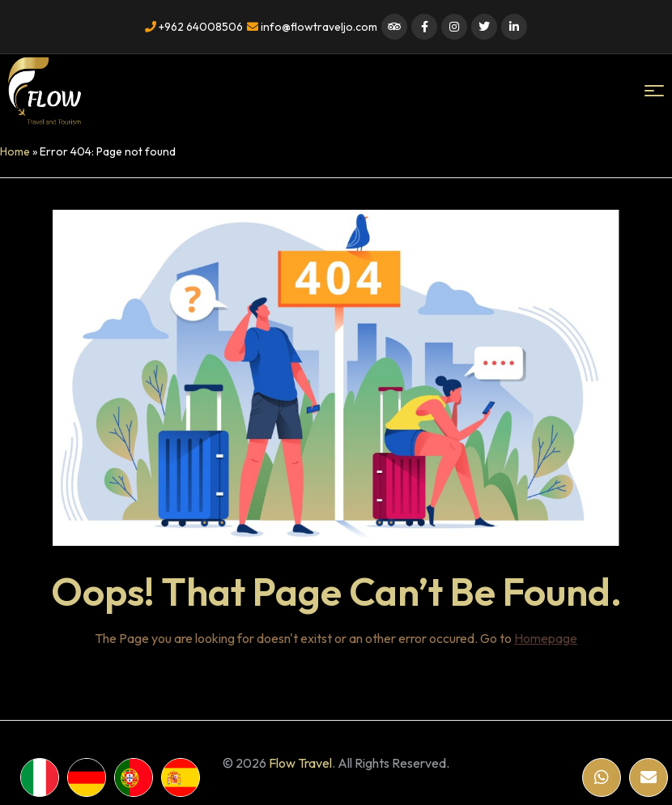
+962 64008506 (194, 27)
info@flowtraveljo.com (312, 27)
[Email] (649, 777)
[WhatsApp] (602, 777)
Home (15, 151)
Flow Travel (300, 763)
